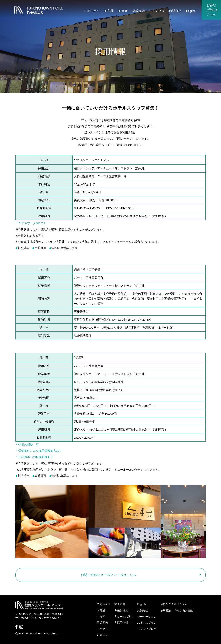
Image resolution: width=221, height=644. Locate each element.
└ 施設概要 (121, 610)
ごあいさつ (92, 11)
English (191, 11)
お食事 (123, 11)
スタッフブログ (147, 629)
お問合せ (175, 11)
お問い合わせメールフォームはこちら (109, 575)
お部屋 (109, 11)
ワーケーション (147, 617)
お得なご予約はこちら (174, 604)
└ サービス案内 (124, 617)
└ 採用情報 (121, 623)
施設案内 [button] (140, 11)
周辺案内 (102, 623)
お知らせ (143, 610)
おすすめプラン (147, 623)
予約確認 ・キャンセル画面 (177, 610)
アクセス (158, 11)
